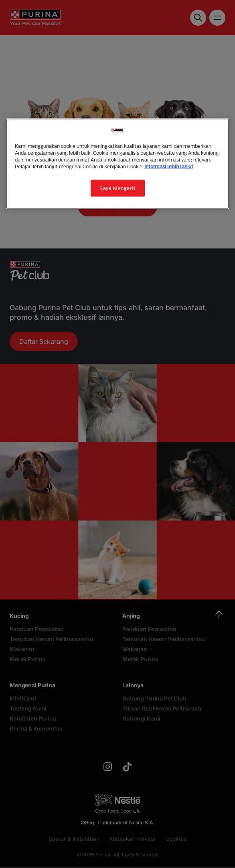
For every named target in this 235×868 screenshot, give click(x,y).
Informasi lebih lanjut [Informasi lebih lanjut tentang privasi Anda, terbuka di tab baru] (169, 167)
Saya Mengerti (117, 188)
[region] (118, 164)
